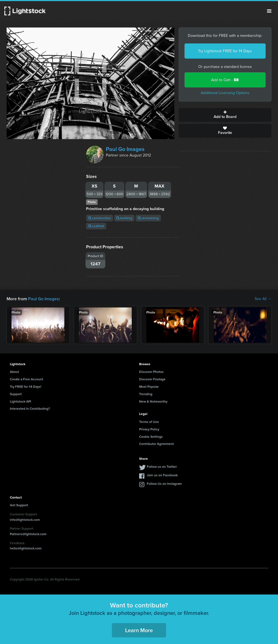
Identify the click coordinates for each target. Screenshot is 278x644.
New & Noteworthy (153, 401)
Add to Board (225, 115)
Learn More (139, 630)
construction (100, 218)
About (14, 372)
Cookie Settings (151, 437)
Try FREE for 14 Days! (26, 387)
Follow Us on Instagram (164, 484)
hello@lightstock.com (26, 548)
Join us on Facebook (162, 475)
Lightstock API (20, 401)
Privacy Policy (149, 429)
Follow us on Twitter (162, 467)
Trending (146, 394)
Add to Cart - (225, 80)
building (124, 218)
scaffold (96, 226)
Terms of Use (149, 422)
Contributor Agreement (156, 444)
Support (16, 394)
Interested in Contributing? (30, 409)
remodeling (148, 218)
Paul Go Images (125, 149)
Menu (269, 11)
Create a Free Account (27, 379)
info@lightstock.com (25, 520)
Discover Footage (152, 379)
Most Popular (149, 387)
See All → (263, 299)
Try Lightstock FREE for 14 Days (225, 51)
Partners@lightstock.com (28, 534)
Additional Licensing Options (225, 93)
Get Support (19, 505)
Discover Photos (151, 372)
